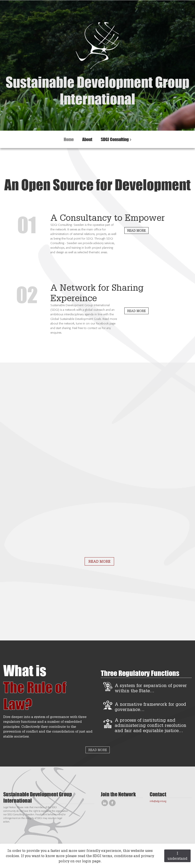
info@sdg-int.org (158, 801)
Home (69, 139)
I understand (177, 856)
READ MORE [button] (136, 231)
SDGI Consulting (115, 139)
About (87, 139)
